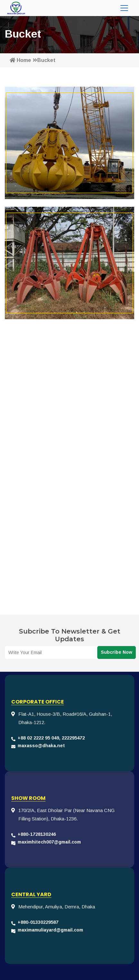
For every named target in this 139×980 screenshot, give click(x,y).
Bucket (44, 60)
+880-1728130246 (37, 834)
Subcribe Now (117, 652)
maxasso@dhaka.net (41, 746)
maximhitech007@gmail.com (49, 842)
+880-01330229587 (38, 922)
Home (20, 60)
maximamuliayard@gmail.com (50, 930)
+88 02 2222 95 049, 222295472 (51, 738)
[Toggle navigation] (124, 8)
